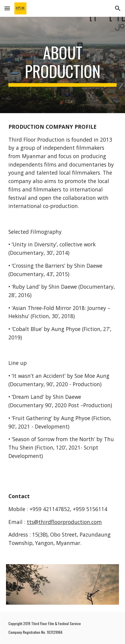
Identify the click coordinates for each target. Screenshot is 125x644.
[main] (62, 65)
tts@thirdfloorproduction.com (64, 522)
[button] (7, 8)
